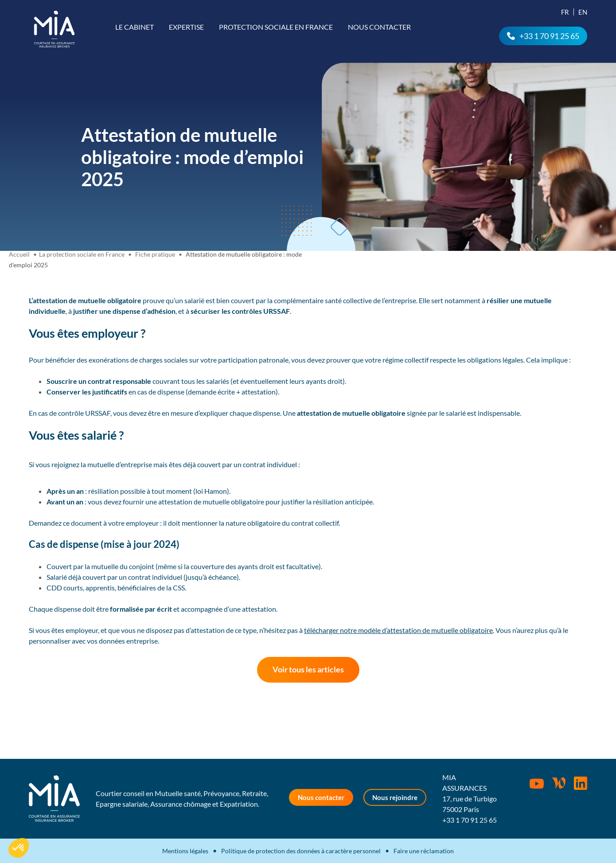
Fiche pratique (155, 254)
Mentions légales (185, 851)
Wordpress (559, 783)
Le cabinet (135, 27)
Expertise (186, 27)
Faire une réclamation (424, 851)
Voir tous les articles (308, 669)
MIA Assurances (54, 29)
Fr (565, 12)
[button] (19, 848)
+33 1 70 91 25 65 (549, 36)
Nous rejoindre (395, 797)
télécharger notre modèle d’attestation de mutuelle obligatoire (398, 630)
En (583, 12)
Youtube (537, 784)
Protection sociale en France (276, 27)
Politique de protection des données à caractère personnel (301, 851)
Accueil (19, 254)
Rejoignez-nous (581, 783)
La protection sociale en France (82, 254)
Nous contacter (379, 27)
